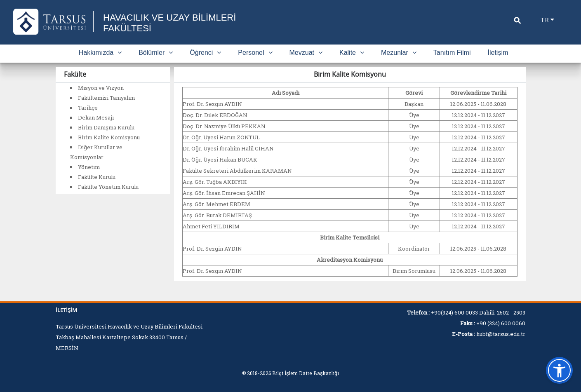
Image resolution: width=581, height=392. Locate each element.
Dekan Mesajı (96, 117)
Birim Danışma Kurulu (106, 127)
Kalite (352, 53)
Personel (255, 53)
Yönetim (89, 167)
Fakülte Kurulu (97, 177)
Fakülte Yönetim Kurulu (108, 187)
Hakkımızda (100, 53)
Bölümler (156, 53)
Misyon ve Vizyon (101, 88)
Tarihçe (88, 108)
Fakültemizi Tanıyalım (106, 98)
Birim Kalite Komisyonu (109, 137)
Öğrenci (205, 53)
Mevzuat (306, 53)
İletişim (498, 53)
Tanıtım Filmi (452, 53)
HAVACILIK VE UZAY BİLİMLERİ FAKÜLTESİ (169, 23)
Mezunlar (399, 53)
